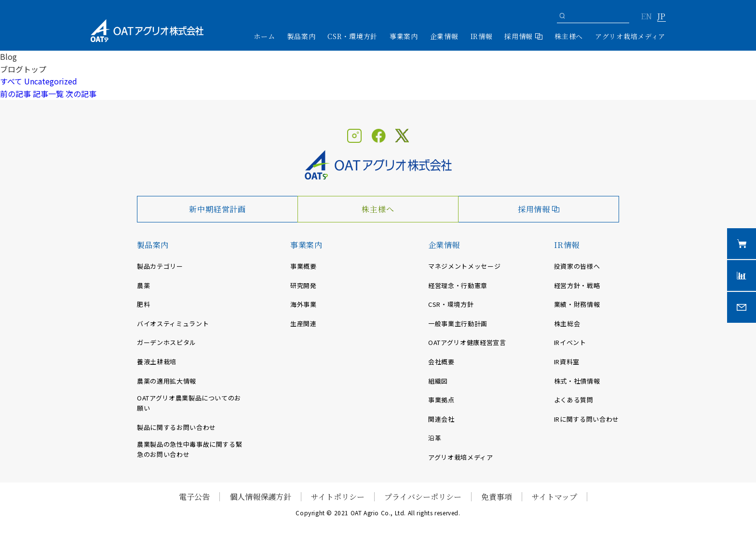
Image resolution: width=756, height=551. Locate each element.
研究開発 (304, 285)
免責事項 (497, 497)
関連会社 (441, 419)
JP (661, 17)
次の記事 (81, 94)
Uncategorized (51, 81)
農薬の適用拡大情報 (167, 381)
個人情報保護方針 (260, 497)
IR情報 (567, 245)
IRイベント (570, 342)
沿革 (435, 438)
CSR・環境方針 (352, 36)
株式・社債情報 (577, 381)
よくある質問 (574, 400)
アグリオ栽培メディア (630, 36)
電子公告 (194, 497)
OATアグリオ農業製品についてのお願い (189, 403)
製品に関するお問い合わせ (176, 427)
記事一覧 (48, 94)
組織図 (438, 381)
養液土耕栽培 (157, 362)
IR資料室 (567, 362)
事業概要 (304, 266)
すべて (11, 81)
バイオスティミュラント (173, 324)
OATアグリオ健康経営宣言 (467, 342)
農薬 (143, 285)
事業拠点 (441, 400)
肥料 (143, 304)
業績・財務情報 (577, 304)
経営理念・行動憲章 (458, 285)
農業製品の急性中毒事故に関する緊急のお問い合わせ (189, 449)
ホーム (264, 36)
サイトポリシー (338, 497)
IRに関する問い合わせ (587, 419)
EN (646, 17)
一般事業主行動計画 (458, 324)
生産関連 (304, 324)
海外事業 (304, 304)
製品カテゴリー (160, 266)
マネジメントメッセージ (464, 266)
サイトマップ (554, 497)
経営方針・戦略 (577, 285)
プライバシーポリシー (423, 497)
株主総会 (567, 324)
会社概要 (441, 362)
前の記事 (15, 94)
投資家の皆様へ (577, 266)
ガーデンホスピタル (167, 342)
